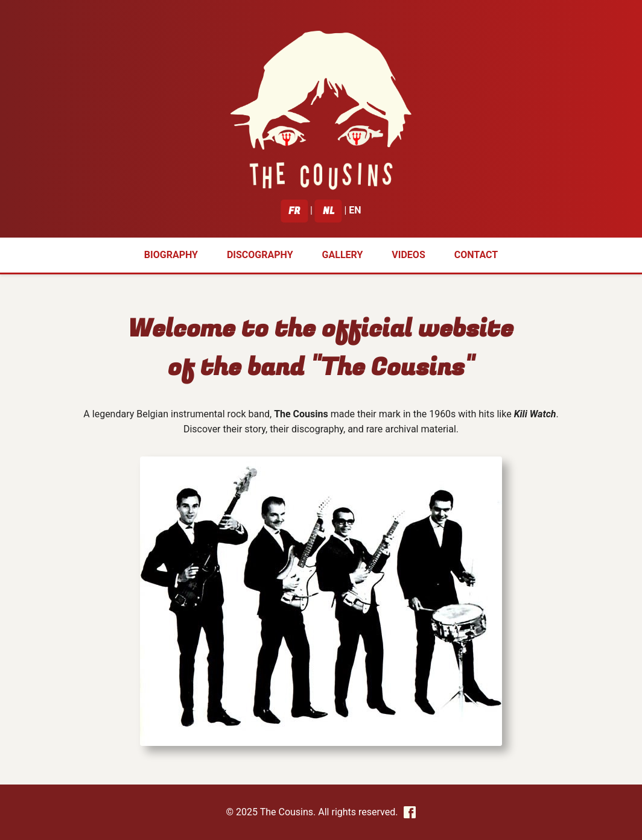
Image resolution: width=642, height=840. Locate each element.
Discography (260, 255)
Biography (171, 255)
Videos (408, 255)
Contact (476, 255)
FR (294, 211)
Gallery (343, 255)
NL (329, 211)
